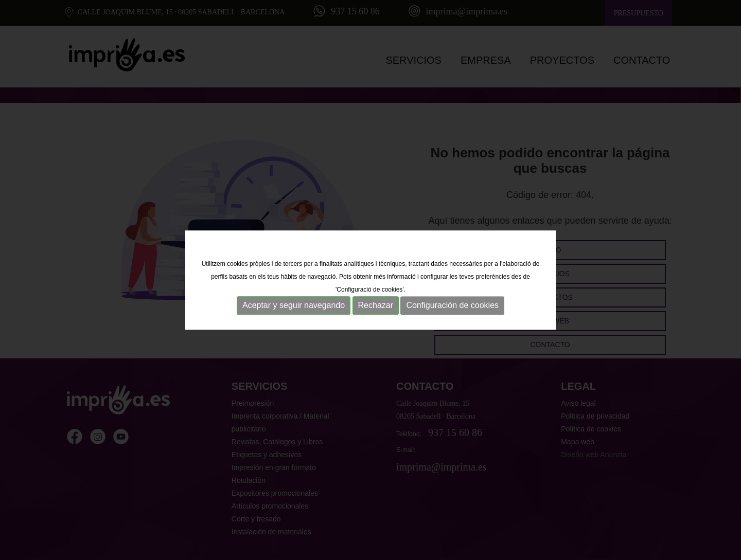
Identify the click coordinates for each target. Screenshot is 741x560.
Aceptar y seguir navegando (294, 306)
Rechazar (376, 306)
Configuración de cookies (452, 306)
